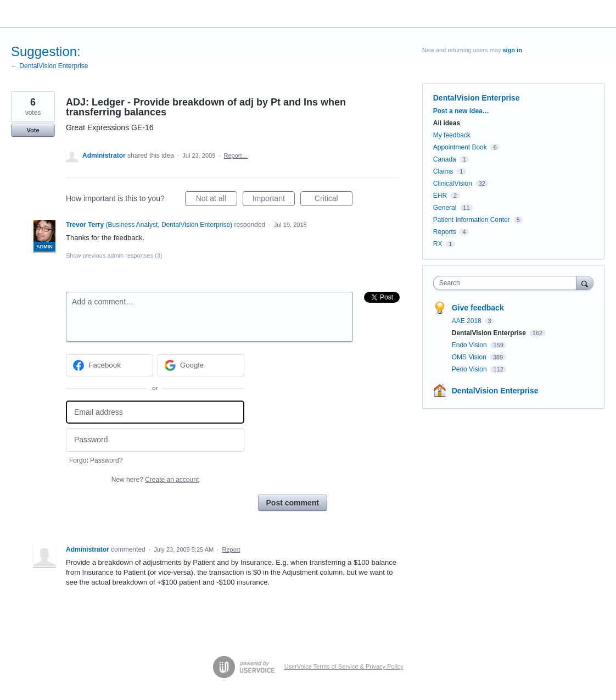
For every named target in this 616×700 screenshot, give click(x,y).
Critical (334, 200)
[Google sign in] (201, 365)
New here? (155, 480)
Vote (33, 130)
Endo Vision (470, 345)
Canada (445, 159)
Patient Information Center (472, 220)
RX (438, 244)
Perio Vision (470, 369)
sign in (512, 50)
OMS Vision (470, 357)
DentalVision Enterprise (477, 98)
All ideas (447, 123)
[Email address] (155, 412)
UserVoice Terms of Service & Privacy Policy (344, 666)
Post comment (293, 503)
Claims (443, 171)
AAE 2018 (467, 321)
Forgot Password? (96, 460)
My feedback (452, 135)
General (445, 208)
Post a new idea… (461, 111)
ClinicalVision (453, 184)
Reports (445, 232)
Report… (236, 155)
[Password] (155, 440)
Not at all (217, 200)
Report (231, 549)
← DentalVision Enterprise (50, 66)
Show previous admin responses (114, 255)
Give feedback (478, 308)
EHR (440, 196)
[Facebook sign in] (110, 365)
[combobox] (508, 283)
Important (274, 200)
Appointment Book (460, 147)
